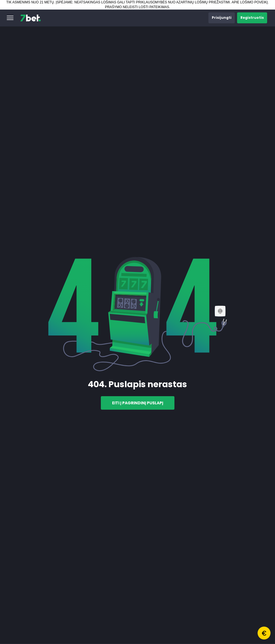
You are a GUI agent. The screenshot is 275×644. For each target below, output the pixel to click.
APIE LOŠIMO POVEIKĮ (250, 2)
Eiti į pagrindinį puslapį (138, 403)
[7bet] (30, 18)
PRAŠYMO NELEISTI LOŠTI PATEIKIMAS (137, 7)
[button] (10, 18)
